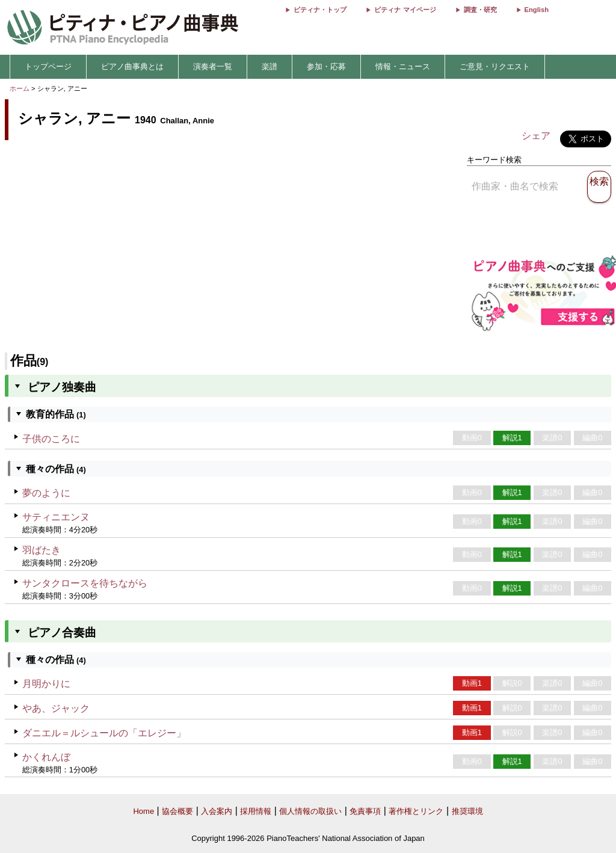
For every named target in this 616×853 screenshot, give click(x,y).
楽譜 (269, 66)
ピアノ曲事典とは (132, 66)
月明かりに (46, 684)
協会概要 (177, 811)
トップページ (48, 66)
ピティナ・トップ (320, 10)
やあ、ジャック (56, 708)
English (537, 10)
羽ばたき (42, 550)
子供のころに (51, 439)
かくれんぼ (46, 757)
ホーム (20, 88)
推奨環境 (467, 811)
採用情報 (256, 811)
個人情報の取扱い (310, 811)
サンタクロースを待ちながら (85, 583)
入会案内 (217, 811)
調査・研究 (480, 10)
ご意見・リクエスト (495, 66)
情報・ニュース (403, 66)
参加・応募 (326, 66)
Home (143, 811)
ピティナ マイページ (405, 10)
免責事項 (365, 811)
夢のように (46, 493)
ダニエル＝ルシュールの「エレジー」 (104, 733)
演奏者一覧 (213, 66)
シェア (536, 136)
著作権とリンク (416, 811)
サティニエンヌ (56, 517)
